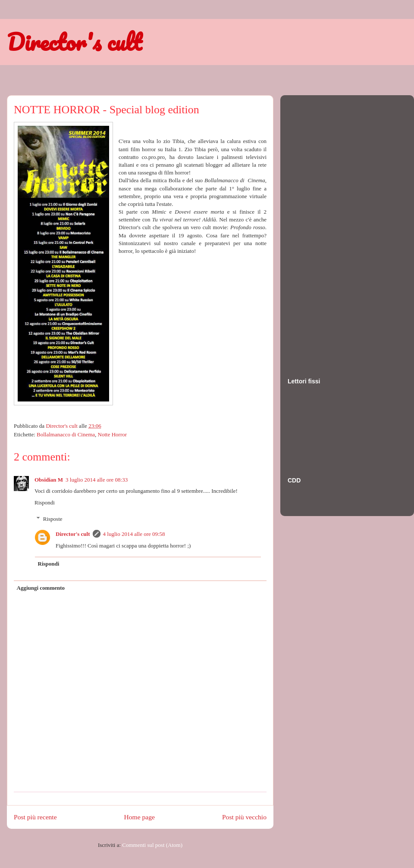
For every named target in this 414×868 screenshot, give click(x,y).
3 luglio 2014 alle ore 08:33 (97, 480)
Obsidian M (49, 480)
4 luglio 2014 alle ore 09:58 (134, 534)
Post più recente (35, 817)
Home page (140, 817)
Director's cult (74, 42)
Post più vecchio (244, 817)
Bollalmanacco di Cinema (66, 434)
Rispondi (45, 502)
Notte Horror (113, 434)
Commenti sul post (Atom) (152, 845)
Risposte (53, 519)
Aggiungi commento (41, 588)
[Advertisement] (322, 228)
